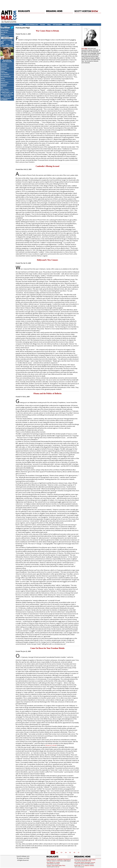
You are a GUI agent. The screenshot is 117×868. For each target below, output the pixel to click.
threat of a (51, 745)
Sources (3, 80)
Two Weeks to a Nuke (53, 863)
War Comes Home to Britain (48, 31)
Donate (43, 25)
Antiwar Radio (5, 30)
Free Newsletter (5, 74)
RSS (2, 88)
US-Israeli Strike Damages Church (85, 863)
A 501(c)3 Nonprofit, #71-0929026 (6, 99)
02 (57, 852)
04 (66, 852)
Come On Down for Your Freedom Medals (47, 648)
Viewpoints (4, 66)
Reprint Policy (5, 82)
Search (3, 34)
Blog (49, 25)
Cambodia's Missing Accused (47, 166)
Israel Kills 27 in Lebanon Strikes (84, 866)
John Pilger (85, 48)
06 (74, 852)
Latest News (76, 25)
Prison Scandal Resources (5, 69)
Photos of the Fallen (4, 72)
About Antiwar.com (32, 25)
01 (53, 852)
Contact (67, 25)
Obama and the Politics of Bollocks (47, 393)
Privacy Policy (5, 90)
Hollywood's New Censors (47, 260)
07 (79, 852)
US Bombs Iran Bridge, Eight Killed (85, 860)
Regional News (5, 36)
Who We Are (4, 32)
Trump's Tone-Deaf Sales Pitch (56, 866)
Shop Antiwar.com (6, 76)
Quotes (3, 78)
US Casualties (58, 25)
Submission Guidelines (4, 85)
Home (21, 25)
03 (61, 852)
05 (70, 852)
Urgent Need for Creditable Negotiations (59, 860)
